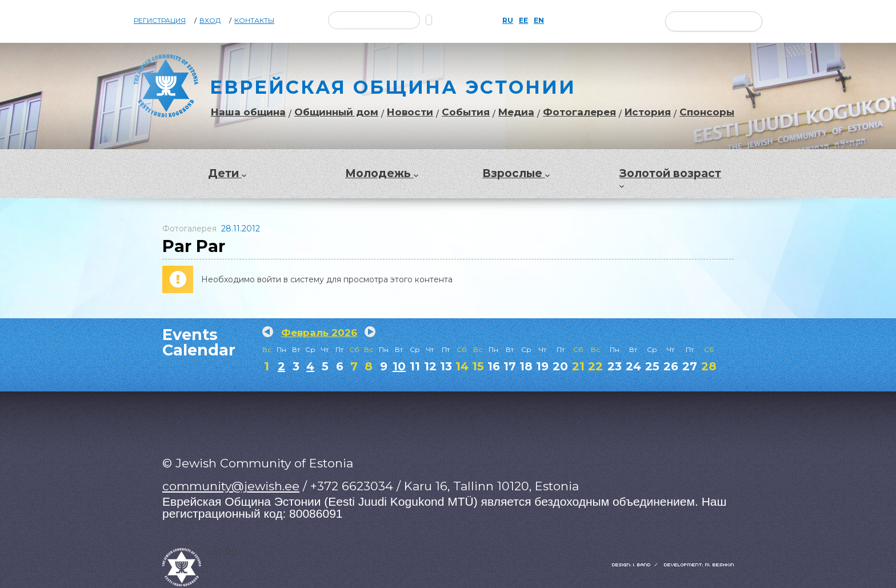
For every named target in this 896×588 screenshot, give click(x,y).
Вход (210, 21)
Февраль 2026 (319, 333)
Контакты (254, 21)
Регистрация (160, 21)
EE (523, 21)
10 (399, 366)
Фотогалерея (579, 112)
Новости (410, 112)
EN (539, 21)
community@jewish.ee (231, 486)
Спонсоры (707, 112)
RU (508, 21)
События (466, 112)
